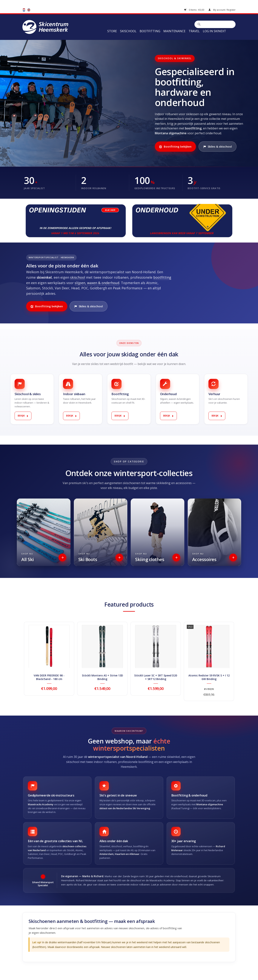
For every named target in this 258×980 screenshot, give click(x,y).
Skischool (128, 31)
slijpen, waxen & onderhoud (97, 283)
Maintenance (174, 31)
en (29, 10)
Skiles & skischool (218, 146)
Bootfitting (150, 31)
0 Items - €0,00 (194, 10)
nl (24, 10)
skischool (78, 277)
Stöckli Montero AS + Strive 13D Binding (102, 677)
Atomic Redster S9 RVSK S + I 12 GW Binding (209, 677)
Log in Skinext (214, 31)
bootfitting (162, 277)
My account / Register (222, 10)
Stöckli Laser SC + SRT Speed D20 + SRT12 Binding (156, 677)
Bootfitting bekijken (175, 146)
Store (112, 31)
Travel (194, 31)
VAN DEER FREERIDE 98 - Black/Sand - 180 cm (49, 677)
